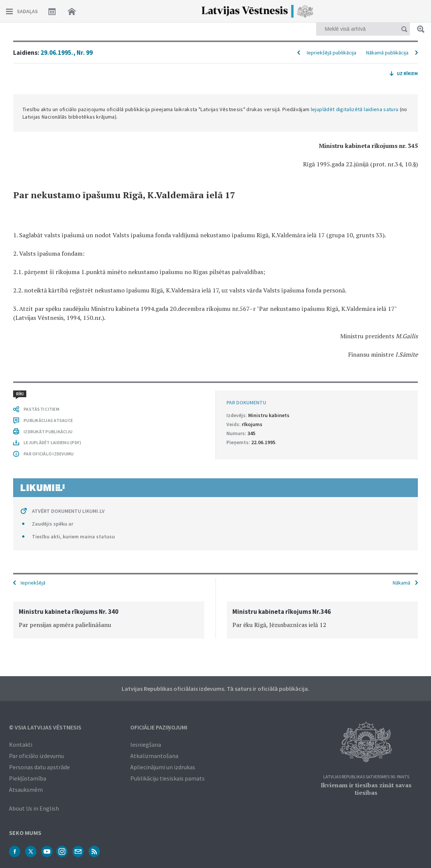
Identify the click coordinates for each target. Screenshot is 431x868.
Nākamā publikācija (387, 53)
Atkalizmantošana (154, 756)
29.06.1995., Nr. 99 (67, 53)
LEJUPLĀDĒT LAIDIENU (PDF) (52, 442)
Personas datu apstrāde (39, 767)
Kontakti (21, 744)
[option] (109, 620)
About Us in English (34, 808)
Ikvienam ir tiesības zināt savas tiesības (366, 789)
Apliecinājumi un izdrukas (163, 767)
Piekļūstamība (28, 778)
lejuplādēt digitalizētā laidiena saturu (355, 109)
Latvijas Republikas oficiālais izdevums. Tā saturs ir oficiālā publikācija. (215, 689)
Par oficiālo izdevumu (36, 756)
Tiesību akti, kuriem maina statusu (73, 536)
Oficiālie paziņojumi (159, 727)
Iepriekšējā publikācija (332, 53)
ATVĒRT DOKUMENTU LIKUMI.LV (68, 511)
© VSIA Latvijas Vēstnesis (45, 727)
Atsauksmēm (26, 790)
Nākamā (402, 583)
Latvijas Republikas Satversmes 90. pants (366, 777)
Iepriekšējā (33, 583)
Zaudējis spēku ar (53, 524)
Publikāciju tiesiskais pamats (167, 778)
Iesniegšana (146, 744)
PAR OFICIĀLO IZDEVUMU (49, 454)
